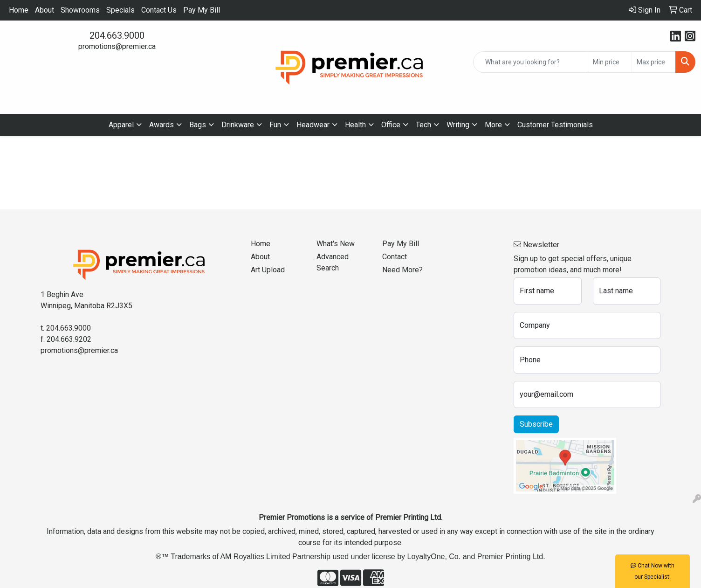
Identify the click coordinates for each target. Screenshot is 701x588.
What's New (336, 244)
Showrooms (80, 10)
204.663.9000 (117, 35)
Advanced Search (333, 262)
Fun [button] (275, 125)
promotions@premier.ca (117, 46)
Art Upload (268, 270)
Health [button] (355, 125)
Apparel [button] (121, 125)
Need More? (402, 270)
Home (19, 10)
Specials (120, 10)
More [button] (493, 125)
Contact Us (159, 10)
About (45, 10)
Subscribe (536, 424)
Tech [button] (423, 125)
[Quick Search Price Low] (610, 62)
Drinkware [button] (238, 125)
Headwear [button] (313, 125)
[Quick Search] (531, 62)
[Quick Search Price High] (654, 62)
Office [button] (391, 125)
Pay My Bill (202, 10)
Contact (395, 257)
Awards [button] (162, 125)
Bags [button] (198, 125)
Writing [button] (458, 125)
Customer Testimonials (555, 125)
